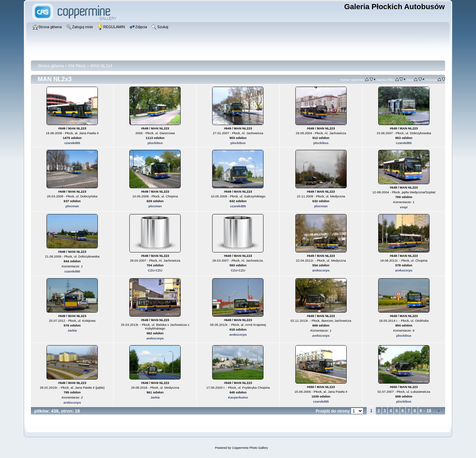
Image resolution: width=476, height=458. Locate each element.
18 (429, 411)
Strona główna (51, 66)
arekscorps (321, 270)
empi (404, 207)
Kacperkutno (238, 397)
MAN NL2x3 (101, 66)
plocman (72, 206)
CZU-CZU (155, 270)
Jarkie (72, 330)
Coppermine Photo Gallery (250, 448)
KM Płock (77, 66)
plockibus (155, 143)
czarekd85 (72, 143)
